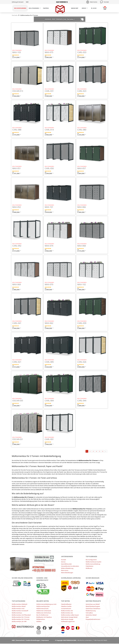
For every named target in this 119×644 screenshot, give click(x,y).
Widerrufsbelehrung (67, 568)
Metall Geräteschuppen (93, 606)
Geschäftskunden (66, 564)
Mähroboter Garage (67, 619)
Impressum (45, 640)
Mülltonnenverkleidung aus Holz (46, 604)
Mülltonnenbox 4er (67, 613)
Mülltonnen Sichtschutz (44, 613)
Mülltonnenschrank (42, 608)
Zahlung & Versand (18, 2)
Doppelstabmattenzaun (93, 619)
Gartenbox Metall (91, 615)
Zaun (87, 617)
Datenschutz (20, 640)
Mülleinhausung (91, 611)
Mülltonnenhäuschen (43, 606)
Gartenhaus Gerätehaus (93, 608)
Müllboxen (89, 568)
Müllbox (39, 621)
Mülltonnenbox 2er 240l (19, 621)
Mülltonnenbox (34, 8)
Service (84, 8)
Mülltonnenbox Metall (19, 606)
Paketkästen (90, 566)
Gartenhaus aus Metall (93, 604)
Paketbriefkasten (66, 604)
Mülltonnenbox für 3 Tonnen (21, 619)
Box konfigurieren (20, 8)
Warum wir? (75, 8)
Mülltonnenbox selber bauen (70, 615)
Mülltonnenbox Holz (18, 608)
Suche (94, 8)
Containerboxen (66, 608)
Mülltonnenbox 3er (67, 611)
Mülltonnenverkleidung (93, 564)
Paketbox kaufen (66, 606)
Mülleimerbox (41, 619)
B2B (27, 2)
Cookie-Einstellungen (33, 640)
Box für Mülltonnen (42, 615)
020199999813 (62, 2)
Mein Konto (94, 2)
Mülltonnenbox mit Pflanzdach (21, 615)
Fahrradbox (89, 613)
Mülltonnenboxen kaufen (94, 562)
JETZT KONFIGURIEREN (34, 57)
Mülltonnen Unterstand (44, 611)
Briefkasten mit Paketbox (44, 617)
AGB (13, 640)
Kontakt (106, 2)
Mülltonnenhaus (17, 613)
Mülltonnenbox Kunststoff (20, 611)
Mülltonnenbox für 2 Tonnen (21, 617)
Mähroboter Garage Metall (69, 617)
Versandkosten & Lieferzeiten (70, 566)
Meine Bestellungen (67, 573)
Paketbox (46, 8)
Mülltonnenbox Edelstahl (20, 604)
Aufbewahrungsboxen (68, 621)
